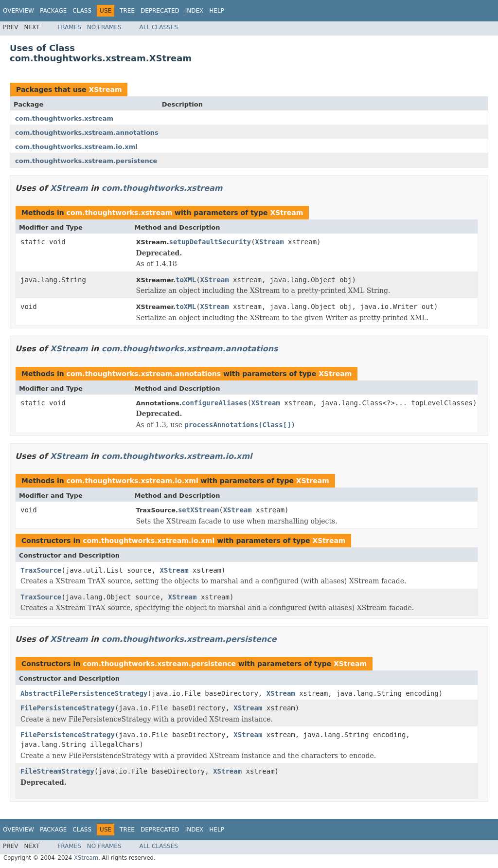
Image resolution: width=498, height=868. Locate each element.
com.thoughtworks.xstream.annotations (87, 133)
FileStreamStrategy (57, 771)
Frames (69, 27)
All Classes (159, 27)
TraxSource (41, 570)
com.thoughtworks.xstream (64, 118)
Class (82, 11)
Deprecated (160, 11)
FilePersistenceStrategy (68, 708)
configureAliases (215, 403)
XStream (105, 90)
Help (217, 11)
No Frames (104, 27)
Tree (127, 11)
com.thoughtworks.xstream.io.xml (76, 147)
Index (195, 11)
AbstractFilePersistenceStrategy (84, 693)
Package (53, 11)
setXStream (198, 510)
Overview (18, 11)
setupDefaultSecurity (210, 242)
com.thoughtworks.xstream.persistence (86, 161)
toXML (186, 280)
